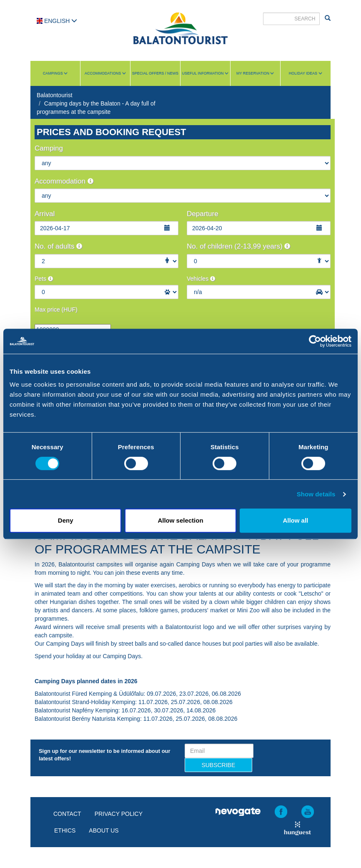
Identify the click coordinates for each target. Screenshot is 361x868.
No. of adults (58, 246)
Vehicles (201, 279)
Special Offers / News (155, 73)
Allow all (295, 520)
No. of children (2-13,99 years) (238, 246)
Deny (66, 520)
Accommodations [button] (105, 73)
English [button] (57, 21)
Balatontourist (55, 95)
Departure (203, 214)
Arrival (45, 214)
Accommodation (64, 181)
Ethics (65, 830)
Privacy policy (119, 814)
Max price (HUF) (56, 309)
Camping (49, 148)
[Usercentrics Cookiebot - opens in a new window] (315, 341)
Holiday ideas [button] (306, 73)
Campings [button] (55, 73)
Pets (44, 279)
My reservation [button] (255, 73)
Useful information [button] (206, 73)
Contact (67, 814)
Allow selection (180, 520)
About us (104, 830)
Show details (316, 494)
